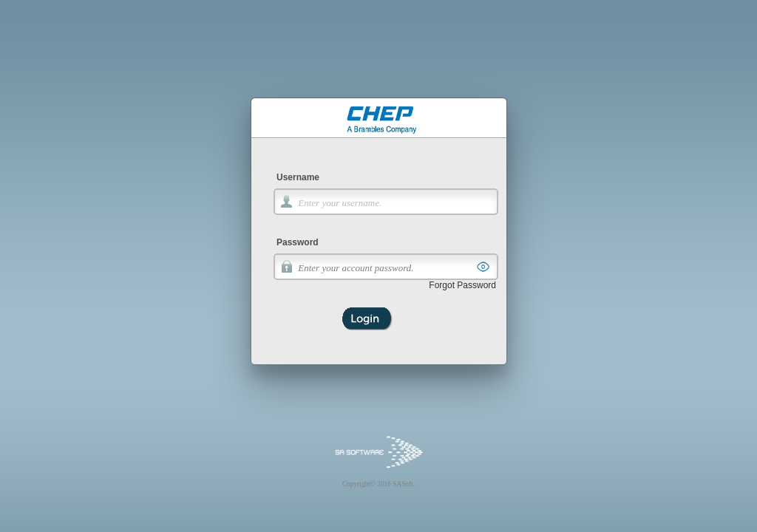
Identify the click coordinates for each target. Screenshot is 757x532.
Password (298, 242)
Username (298, 177)
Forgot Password (462, 285)
